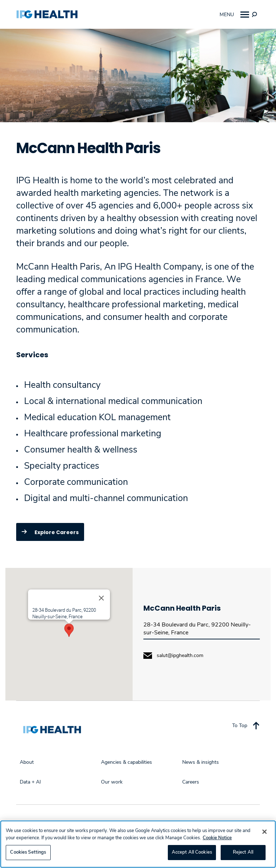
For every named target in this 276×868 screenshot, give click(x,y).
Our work (112, 782)
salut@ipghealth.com (180, 656)
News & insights (201, 762)
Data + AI (30, 782)
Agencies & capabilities (126, 762)
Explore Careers (49, 532)
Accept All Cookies (192, 852)
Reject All (243, 852)
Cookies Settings (28, 852)
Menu (234, 14)
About (27, 762)
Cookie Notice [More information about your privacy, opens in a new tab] (217, 838)
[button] (69, 630)
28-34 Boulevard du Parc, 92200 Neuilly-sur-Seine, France (197, 629)
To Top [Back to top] (246, 725)
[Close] (101, 598)
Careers (191, 782)
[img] (254, 14)
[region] (138, 844)
